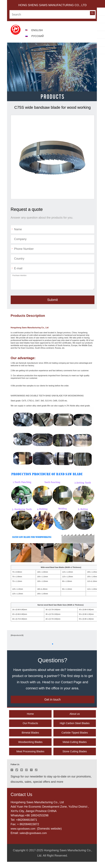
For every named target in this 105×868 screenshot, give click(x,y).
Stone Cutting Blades (75, 757)
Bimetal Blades (30, 737)
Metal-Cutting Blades (75, 747)
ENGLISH (38, 30)
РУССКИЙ (38, 36)
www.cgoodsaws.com (25, 835)
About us (75, 716)
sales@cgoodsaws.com (35, 839)
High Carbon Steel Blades (75, 726)
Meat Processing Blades (30, 757)
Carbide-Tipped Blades (75, 737)
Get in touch (52, 700)
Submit (52, 300)
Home (30, 716)
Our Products (30, 726)
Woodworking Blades (30, 747)
